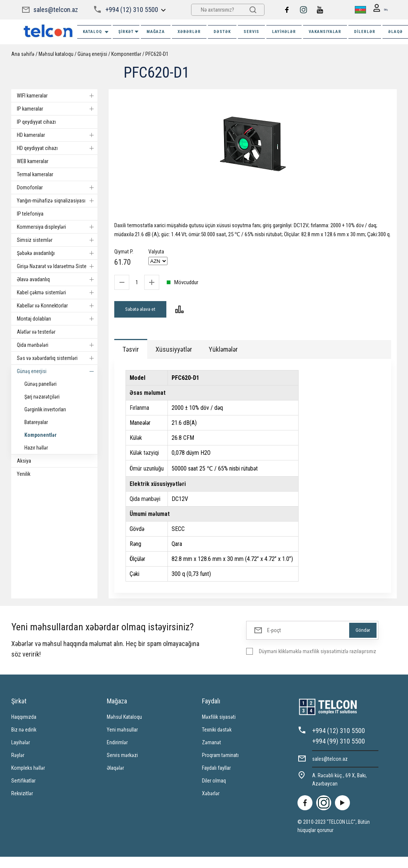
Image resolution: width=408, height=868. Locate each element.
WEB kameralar (33, 161)
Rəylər (18, 757)
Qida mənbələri (57, 345)
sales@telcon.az (56, 10)
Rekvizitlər (22, 796)
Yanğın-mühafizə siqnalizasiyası (57, 201)
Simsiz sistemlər (57, 240)
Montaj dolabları (57, 319)
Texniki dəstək (217, 732)
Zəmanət (211, 745)
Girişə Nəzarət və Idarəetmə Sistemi (57, 266)
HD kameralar (57, 135)
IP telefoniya (30, 214)
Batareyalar (36, 422)
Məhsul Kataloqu (124, 719)
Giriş (377, 10)
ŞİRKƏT (129, 32)
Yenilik (24, 474)
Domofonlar (57, 187)
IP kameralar (57, 109)
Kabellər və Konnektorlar (57, 306)
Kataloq (96, 32)
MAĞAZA (156, 32)
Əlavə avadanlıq (57, 279)
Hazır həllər (36, 448)
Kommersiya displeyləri (57, 227)
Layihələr (284, 32)
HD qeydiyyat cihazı (57, 148)
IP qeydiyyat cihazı (36, 122)
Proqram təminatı (220, 757)
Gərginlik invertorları (45, 409)
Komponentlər (126, 54)
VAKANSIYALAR (325, 32)
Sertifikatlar (23, 783)
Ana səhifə (23, 54)
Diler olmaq (214, 783)
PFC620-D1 (157, 54)
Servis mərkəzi (122, 757)
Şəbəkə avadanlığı (57, 253)
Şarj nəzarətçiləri (42, 397)
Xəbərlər (211, 796)
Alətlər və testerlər (36, 332)
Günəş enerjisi (92, 54)
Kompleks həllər (28, 770)
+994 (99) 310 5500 (339, 743)
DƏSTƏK (222, 32)
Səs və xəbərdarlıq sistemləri (57, 358)
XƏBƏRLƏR (189, 32)
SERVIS (251, 32)
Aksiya (24, 461)
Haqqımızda (24, 719)
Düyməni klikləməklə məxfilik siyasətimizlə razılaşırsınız (318, 654)
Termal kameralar (35, 174)
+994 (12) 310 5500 (131, 10)
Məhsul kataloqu (56, 54)
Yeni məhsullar (122, 732)
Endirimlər (117, 745)
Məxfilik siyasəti (219, 719)
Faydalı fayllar (216, 770)
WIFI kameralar (57, 96)
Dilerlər (365, 32)
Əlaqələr (115, 770)
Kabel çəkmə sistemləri (57, 292)
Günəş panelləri (40, 384)
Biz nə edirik (24, 732)
